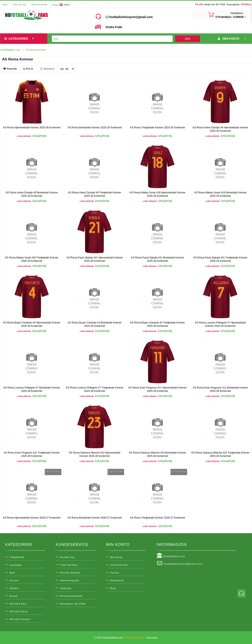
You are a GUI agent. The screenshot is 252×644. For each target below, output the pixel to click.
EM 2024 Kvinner (20, 619)
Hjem (5, 4)
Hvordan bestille (70, 573)
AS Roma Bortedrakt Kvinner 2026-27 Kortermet (95, 518)
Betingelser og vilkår (73, 604)
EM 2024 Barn (18, 604)
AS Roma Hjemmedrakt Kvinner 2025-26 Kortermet (32, 128)
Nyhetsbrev (117, 580)
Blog (113, 588)
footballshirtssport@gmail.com (129, 17)
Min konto (116, 557)
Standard (47, 69)
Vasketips (66, 588)
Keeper (14, 596)
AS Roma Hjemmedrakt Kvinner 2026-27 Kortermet (32, 518)
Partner (115, 573)
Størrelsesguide (39, 4)
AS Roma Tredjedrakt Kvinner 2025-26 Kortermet (157, 128)
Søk (187, 39)
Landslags (16, 565)
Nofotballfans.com (171, 555)
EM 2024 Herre (19, 611)
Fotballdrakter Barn (135, 638)
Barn (12, 573)
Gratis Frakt (114, 27)
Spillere (14, 588)
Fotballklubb (17, 557)
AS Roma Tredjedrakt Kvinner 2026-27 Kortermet (157, 518)
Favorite (10, 69)
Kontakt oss (67, 557)
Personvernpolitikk (71, 596)
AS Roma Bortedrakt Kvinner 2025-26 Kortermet (95, 128)
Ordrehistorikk (119, 565)
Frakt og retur (20, 4)
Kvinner (14, 580)
